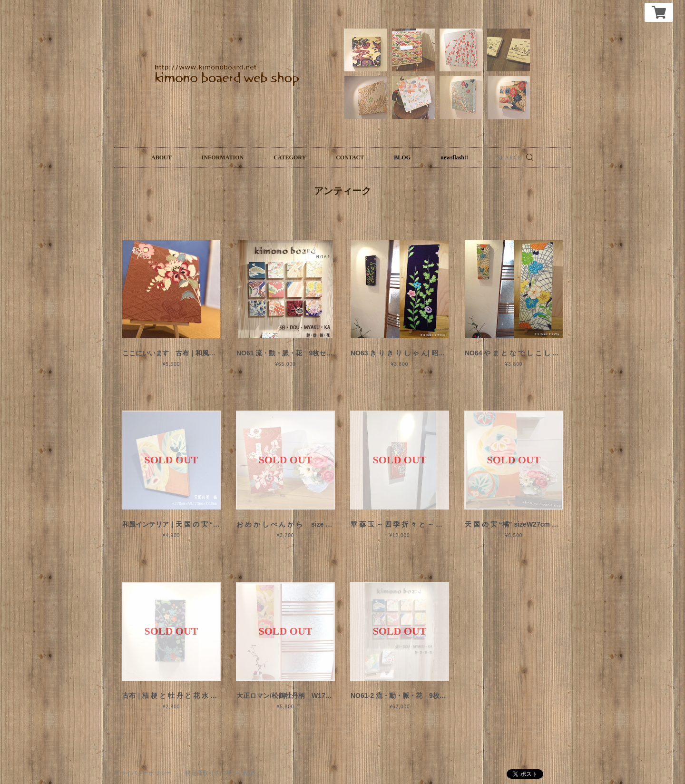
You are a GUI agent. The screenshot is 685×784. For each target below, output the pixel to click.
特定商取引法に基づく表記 (220, 773)
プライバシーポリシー (143, 773)
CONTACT (350, 157)
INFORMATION (223, 157)
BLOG (402, 157)
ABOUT (161, 157)
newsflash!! (454, 157)
